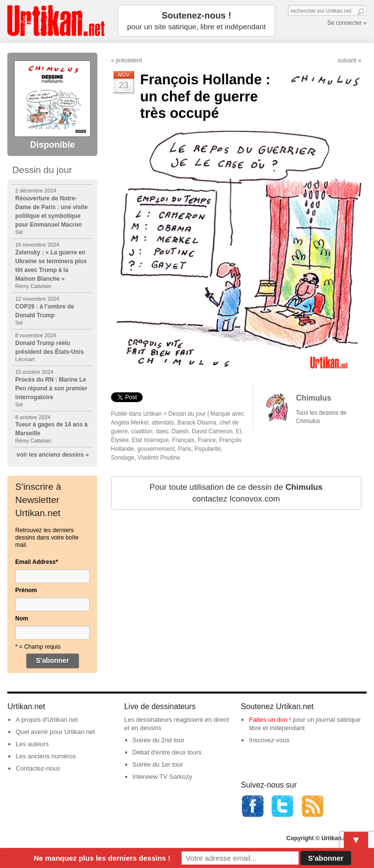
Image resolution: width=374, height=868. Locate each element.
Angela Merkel (130, 423)
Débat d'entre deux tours (167, 752)
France (207, 440)
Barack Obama (197, 423)
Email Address (37, 562)
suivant (347, 60)
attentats (163, 423)
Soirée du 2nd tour (159, 740)
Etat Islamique (150, 440)
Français (183, 440)
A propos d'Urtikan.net (47, 720)
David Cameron (212, 431)
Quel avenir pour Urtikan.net (55, 732)
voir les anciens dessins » (53, 455)
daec (162, 431)
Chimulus (314, 398)
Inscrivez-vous (269, 740)
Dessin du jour (187, 414)
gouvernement (156, 449)
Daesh (180, 431)
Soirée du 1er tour (158, 764)
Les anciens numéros (46, 756)
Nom (22, 618)
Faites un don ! (270, 720)
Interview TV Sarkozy (162, 777)
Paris (184, 449)
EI (238, 431)
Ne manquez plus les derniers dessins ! (102, 858)
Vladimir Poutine (159, 458)
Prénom (26, 590)
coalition (142, 431)
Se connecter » (347, 23)
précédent (129, 60)
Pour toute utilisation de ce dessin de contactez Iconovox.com (236, 493)
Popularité (207, 449)
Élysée (120, 440)
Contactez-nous (38, 768)
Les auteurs (32, 744)
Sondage (123, 458)
